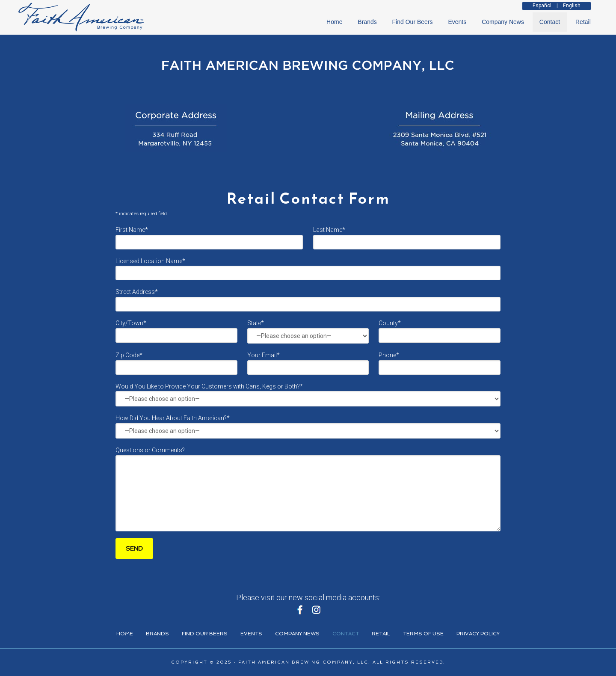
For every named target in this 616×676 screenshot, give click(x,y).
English (572, 6)
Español (542, 6)
